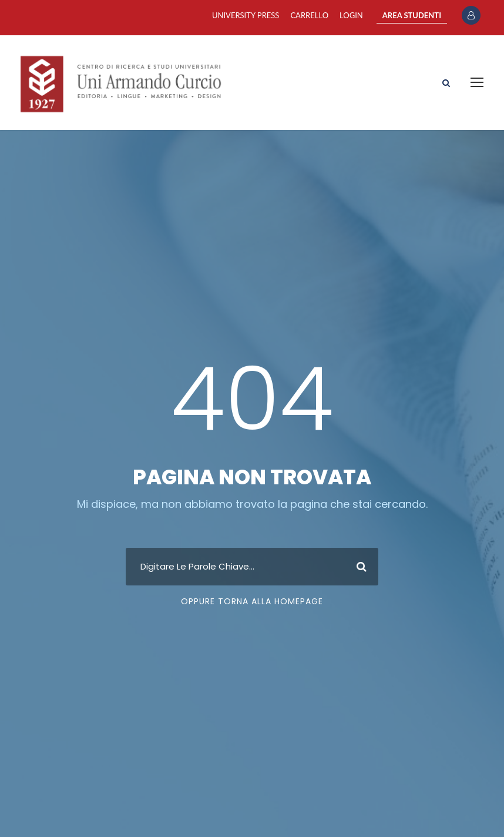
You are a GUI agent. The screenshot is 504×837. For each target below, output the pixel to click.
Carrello (309, 15)
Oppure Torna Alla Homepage (252, 601)
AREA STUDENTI (412, 15)
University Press (246, 15)
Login (351, 15)
